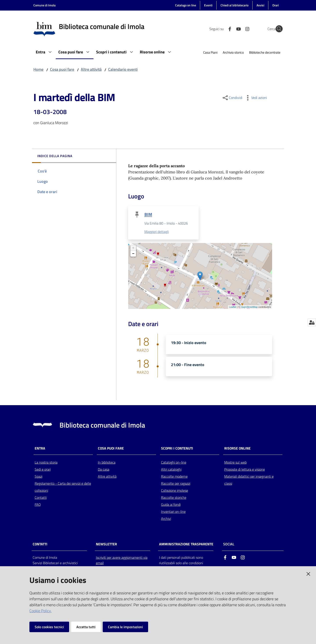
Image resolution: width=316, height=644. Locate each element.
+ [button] (133, 248)
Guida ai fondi (171, 505)
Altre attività (91, 69)
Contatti (41, 498)
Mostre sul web (235, 463)
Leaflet (233, 307)
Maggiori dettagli (157, 232)
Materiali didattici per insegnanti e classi (249, 480)
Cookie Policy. (40, 611)
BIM (148, 214)
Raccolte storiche (174, 498)
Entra (40, 449)
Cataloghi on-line (174, 463)
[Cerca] (277, 29)
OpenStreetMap (249, 307)
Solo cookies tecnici (49, 627)
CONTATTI (40, 545)
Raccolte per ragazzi (176, 484)
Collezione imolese (175, 491)
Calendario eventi (123, 69)
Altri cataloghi (171, 470)
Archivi (166, 519)
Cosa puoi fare (62, 69)
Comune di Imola (44, 5)
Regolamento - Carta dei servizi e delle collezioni (63, 487)
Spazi (39, 477)
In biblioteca (107, 463)
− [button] (133, 254)
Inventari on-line (173, 512)
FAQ (38, 505)
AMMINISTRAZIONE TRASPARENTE (186, 545)
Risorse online (237, 449)
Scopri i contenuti (177, 449)
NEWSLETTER (106, 545)
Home (38, 69)
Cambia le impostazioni (125, 627)
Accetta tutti (86, 627)
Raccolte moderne (174, 477)
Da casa (104, 470)
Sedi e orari (43, 470)
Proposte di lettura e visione (245, 470)
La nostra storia (46, 463)
